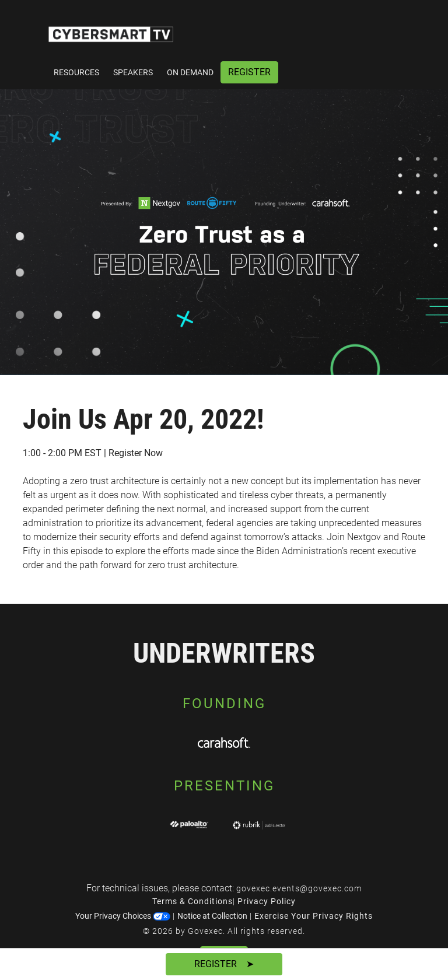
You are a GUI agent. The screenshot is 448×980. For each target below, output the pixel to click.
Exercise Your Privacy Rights (314, 916)
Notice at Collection (212, 916)
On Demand (190, 72)
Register (249, 72)
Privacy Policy (267, 901)
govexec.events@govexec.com (299, 888)
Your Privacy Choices (123, 916)
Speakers (133, 72)
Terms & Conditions (192, 901)
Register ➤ (224, 964)
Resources (76, 72)
